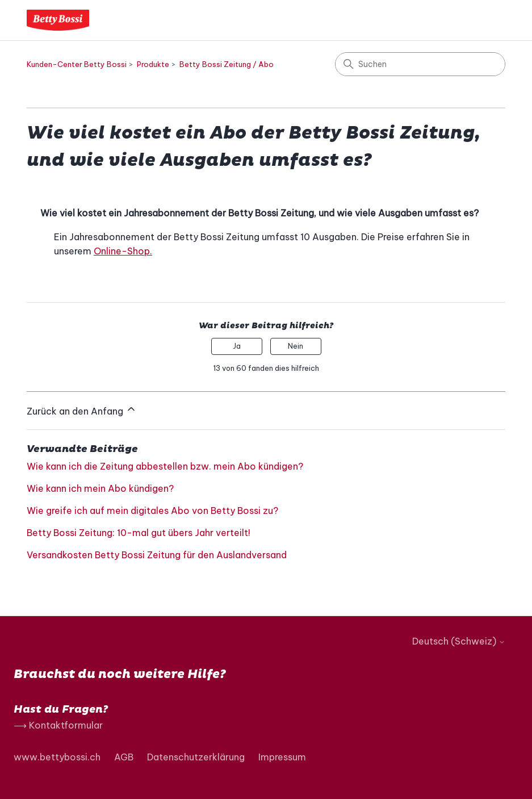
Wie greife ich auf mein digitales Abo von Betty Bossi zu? (152, 511)
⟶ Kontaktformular (58, 725)
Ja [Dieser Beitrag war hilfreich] (237, 346)
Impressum (282, 757)
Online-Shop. (123, 251)
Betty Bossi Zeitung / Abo (227, 64)
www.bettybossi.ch (57, 757)
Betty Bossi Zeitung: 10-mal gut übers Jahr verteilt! (139, 533)
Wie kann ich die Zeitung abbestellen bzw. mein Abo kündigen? (165, 466)
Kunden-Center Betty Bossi (77, 64)
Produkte (153, 64)
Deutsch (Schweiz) (459, 641)
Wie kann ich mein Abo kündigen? (100, 488)
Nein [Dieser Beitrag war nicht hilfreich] (296, 346)
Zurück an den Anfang (82, 410)
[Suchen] (420, 64)
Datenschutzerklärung (196, 757)
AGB (124, 757)
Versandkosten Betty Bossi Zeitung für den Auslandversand (157, 555)
